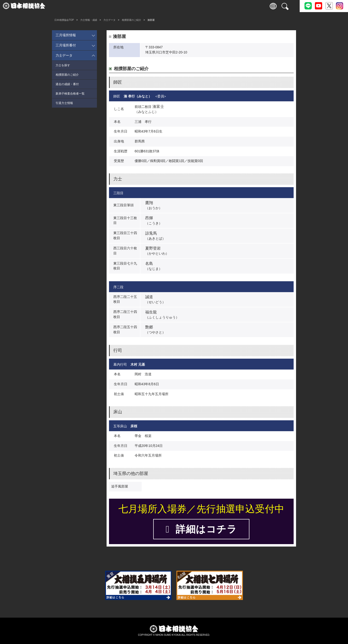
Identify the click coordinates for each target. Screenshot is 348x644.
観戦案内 (89, 6)
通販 (220, 6)
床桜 (134, 426)
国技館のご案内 (155, 6)
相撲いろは (177, 6)
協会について (198, 6)
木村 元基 (138, 365)
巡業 (133, 6)
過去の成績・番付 (67, 84)
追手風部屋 (120, 486)
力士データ (109, 20)
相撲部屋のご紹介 (131, 20)
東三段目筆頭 (123, 205)
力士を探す (63, 65)
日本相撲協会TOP (64, 20)
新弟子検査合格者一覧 (70, 94)
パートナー (242, 6)
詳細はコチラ (201, 529)
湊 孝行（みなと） (138, 96)
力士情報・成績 (111, 6)
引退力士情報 (64, 103)
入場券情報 (68, 6)
